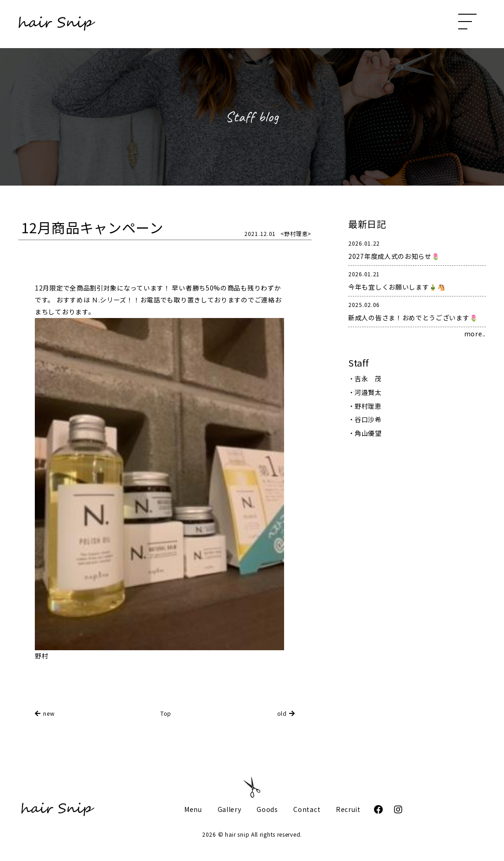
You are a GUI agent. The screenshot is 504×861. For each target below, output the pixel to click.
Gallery (230, 809)
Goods (267, 809)
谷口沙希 (368, 419)
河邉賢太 (368, 392)
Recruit (348, 809)
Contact (307, 809)
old (282, 713)
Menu (193, 809)
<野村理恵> (296, 233)
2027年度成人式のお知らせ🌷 (417, 249)
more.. (475, 334)
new (49, 713)
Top (166, 713)
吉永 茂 (368, 378)
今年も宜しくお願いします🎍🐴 (417, 280)
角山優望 (368, 433)
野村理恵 (368, 406)
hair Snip (57, 24)
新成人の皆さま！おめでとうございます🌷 (417, 310)
